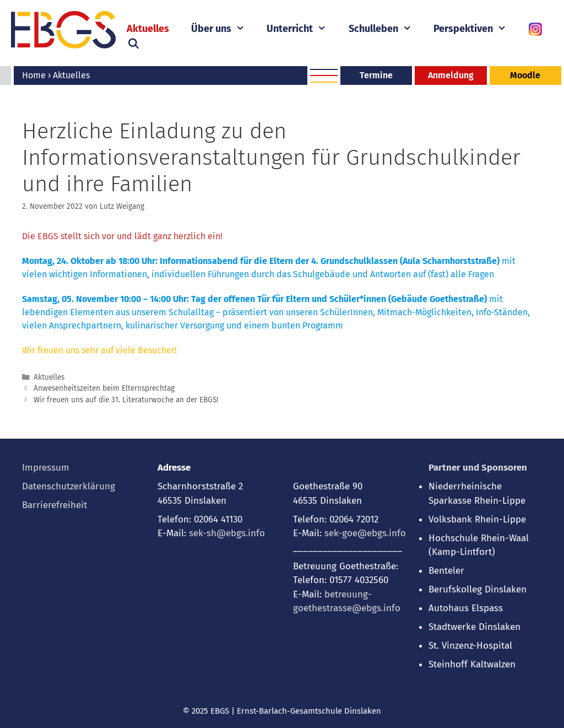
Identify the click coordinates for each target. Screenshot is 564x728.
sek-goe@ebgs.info (365, 533)
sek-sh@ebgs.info (227, 533)
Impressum (46, 468)
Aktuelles (148, 29)
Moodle (525, 75)
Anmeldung (451, 75)
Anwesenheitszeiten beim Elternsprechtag (104, 388)
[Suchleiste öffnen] (133, 44)
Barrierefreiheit (55, 505)
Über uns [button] (223, 29)
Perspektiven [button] (475, 29)
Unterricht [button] (302, 29)
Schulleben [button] (386, 29)
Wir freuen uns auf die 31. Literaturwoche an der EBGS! (126, 400)
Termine (376, 75)
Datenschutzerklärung (69, 486)
